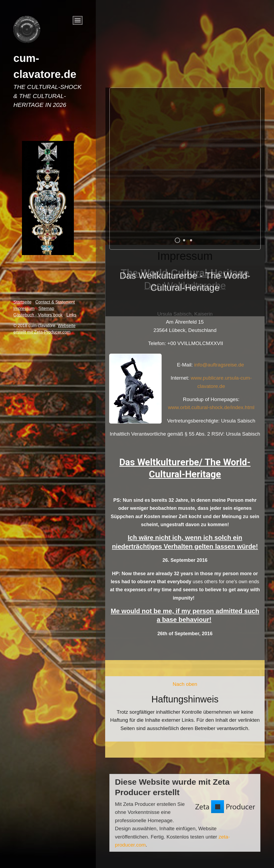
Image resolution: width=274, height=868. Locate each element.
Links (71, 315)
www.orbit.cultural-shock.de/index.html (211, 407)
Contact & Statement (55, 302)
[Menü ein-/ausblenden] (78, 20)
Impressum (24, 308)
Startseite (22, 302)
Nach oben (185, 684)
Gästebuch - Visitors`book (38, 315)
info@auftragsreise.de (224, 365)
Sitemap (46, 308)
